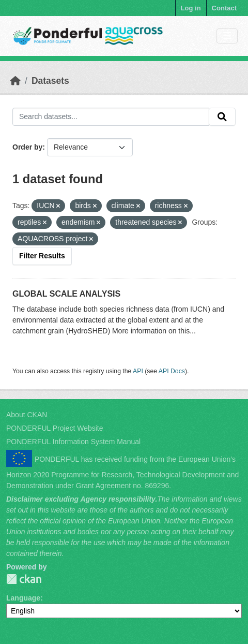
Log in (191, 8)
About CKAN (27, 415)
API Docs (172, 371)
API (138, 371)
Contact (224, 8)
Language (23, 598)
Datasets (50, 81)
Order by (27, 147)
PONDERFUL (24, 579)
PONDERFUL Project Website (55, 428)
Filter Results (42, 256)
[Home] (16, 81)
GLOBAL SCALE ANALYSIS (66, 294)
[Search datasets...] (111, 117)
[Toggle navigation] (227, 36)
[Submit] (222, 117)
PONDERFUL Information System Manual (73, 442)
